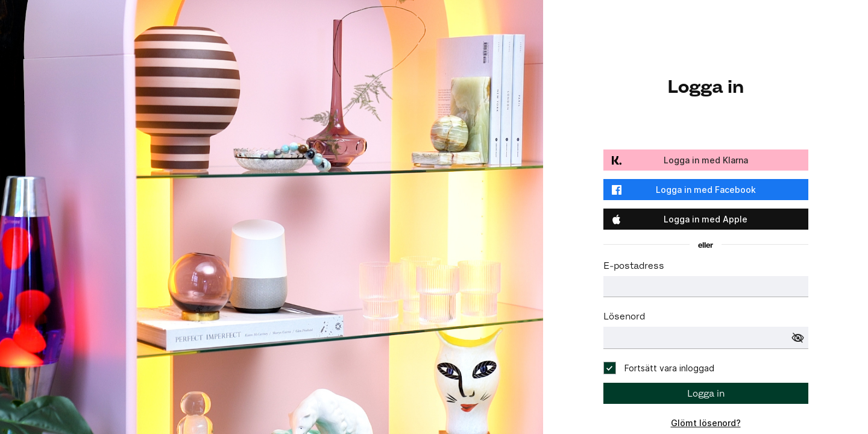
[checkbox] (659, 368)
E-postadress (634, 266)
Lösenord (624, 316)
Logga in (706, 393)
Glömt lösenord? (706, 423)
